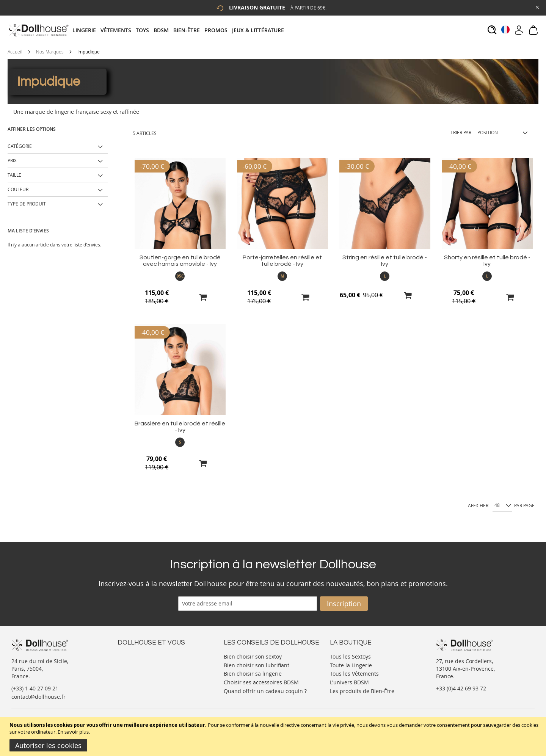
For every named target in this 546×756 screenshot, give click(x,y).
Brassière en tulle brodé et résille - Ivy (180, 427)
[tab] (180, 30)
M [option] (282, 276)
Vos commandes (138, 678)
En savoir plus (73, 732)
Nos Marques (50, 52)
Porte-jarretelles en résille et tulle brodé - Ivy (282, 261)
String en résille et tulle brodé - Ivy (385, 261)
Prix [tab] (12, 160)
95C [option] (180, 276)
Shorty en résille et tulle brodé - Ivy (487, 261)
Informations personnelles (151, 671)
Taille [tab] (14, 175)
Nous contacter (137, 656)
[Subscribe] (344, 604)
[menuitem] (86, 30)
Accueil (15, 52)
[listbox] (180, 276)
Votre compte (134, 663)
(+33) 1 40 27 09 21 (35, 688)
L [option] (385, 276)
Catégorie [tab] (20, 146)
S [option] (180, 442)
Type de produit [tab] (27, 204)
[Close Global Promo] (537, 7)
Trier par (461, 132)
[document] (274, 736)
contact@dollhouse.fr (38, 697)
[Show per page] (502, 506)
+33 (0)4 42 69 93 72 (461, 688)
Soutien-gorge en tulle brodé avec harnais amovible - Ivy (180, 261)
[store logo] (38, 30)
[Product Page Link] (180, 247)
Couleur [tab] (18, 189)
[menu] (180, 30)
